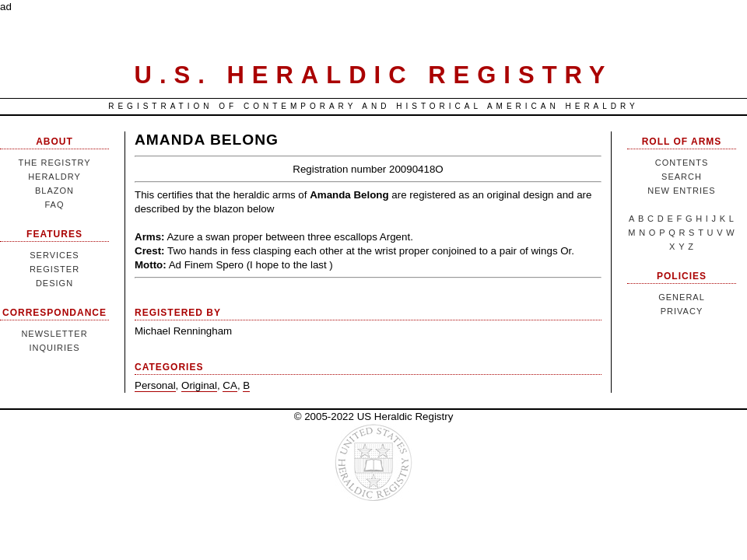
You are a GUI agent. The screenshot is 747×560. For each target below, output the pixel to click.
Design (54, 283)
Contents (682, 163)
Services (54, 255)
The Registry (54, 163)
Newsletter (54, 334)
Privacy (682, 311)
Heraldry (54, 177)
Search (682, 177)
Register (54, 269)
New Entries (681, 191)
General (682, 297)
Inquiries (54, 348)
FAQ (54, 205)
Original (199, 385)
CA (230, 385)
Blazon (54, 191)
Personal (155, 385)
